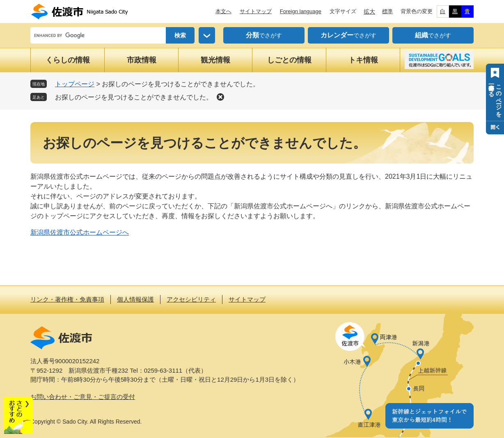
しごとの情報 (289, 60)
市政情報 (142, 60)
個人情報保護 (135, 299)
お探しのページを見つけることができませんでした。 (134, 97)
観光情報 (215, 60)
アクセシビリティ (191, 299)
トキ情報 (363, 60)
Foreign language (301, 11)
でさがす (264, 35)
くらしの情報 (68, 60)
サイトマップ (256, 11)
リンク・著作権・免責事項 (67, 299)
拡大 (369, 12)
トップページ (75, 84)
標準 (387, 11)
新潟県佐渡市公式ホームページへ (80, 232)
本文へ (223, 11)
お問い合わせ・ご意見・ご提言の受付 (83, 397)
